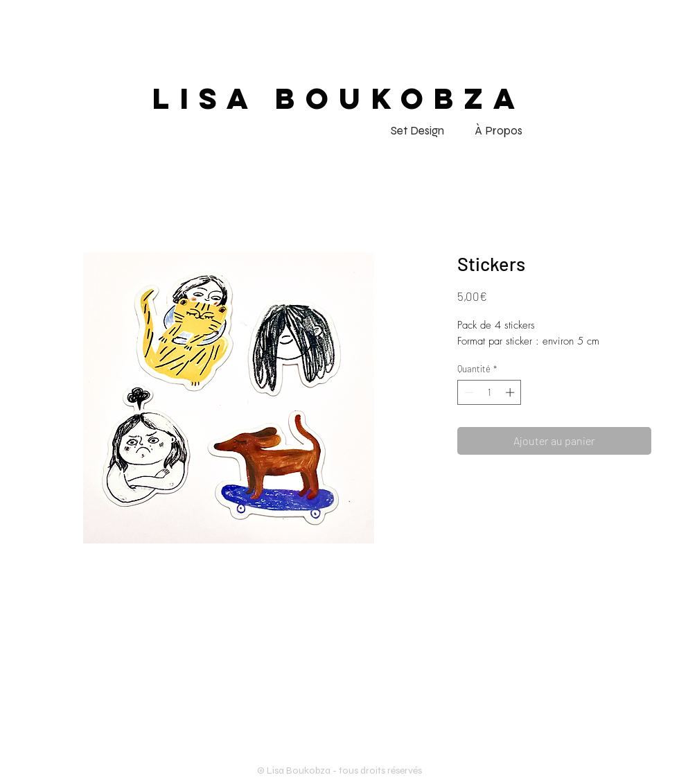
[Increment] (511, 392)
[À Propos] (498, 131)
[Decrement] (468, 392)
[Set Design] (417, 131)
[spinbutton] (490, 392)
